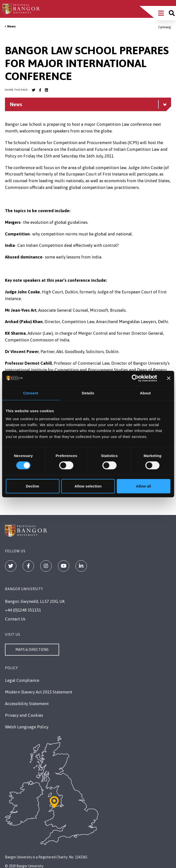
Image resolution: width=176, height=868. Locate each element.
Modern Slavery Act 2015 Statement (39, 692)
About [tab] (145, 393)
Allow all (144, 486)
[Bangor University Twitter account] (34, 90)
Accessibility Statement (27, 704)
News (11, 26)
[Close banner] (169, 378)
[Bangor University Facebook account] (40, 90)
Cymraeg (165, 27)
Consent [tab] (31, 393)
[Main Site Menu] (161, 13)
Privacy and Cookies (24, 715)
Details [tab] (88, 393)
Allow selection (88, 486)
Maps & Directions (32, 650)
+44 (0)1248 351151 (23, 610)
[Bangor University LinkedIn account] (46, 90)
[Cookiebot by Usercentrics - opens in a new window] (135, 378)
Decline (32, 486)
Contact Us (15, 619)
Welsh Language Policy (27, 727)
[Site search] (172, 13)
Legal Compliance (22, 680)
